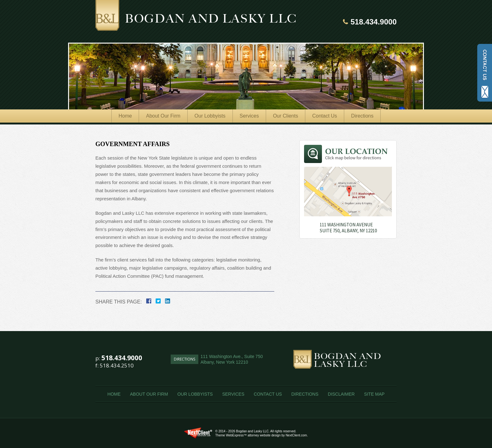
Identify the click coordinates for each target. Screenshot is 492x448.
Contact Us (325, 116)
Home (125, 116)
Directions (362, 116)
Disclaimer (341, 394)
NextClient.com (296, 435)
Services (249, 116)
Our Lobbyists (210, 116)
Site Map (374, 394)
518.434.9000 (374, 22)
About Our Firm (163, 116)
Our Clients (286, 116)
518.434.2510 (117, 365)
